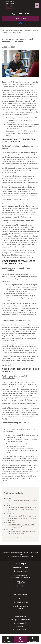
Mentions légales (20, 616)
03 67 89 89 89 (22, 602)
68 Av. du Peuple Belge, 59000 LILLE (20, 607)
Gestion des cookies (20, 623)
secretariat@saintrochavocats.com (21, 557)
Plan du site (20, 626)
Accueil (13, 31)
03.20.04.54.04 (22, 14)
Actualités (20, 31)
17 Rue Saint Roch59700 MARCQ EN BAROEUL (20, 576)
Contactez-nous (20, 19)
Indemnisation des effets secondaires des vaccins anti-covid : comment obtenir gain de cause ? (22, 518)
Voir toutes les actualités (20, 538)
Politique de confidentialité (20, 620)
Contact (20, 641)
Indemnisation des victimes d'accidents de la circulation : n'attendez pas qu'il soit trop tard (22, 509)
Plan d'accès (8, 641)
